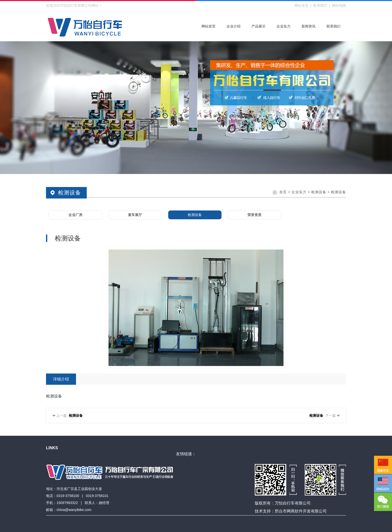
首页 (283, 192)
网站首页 (301, 5)
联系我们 (320, 5)
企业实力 (299, 192)
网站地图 (339, 5)
